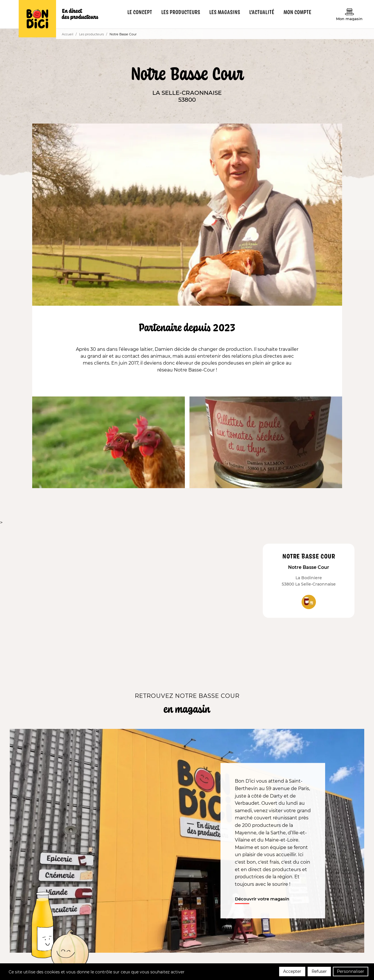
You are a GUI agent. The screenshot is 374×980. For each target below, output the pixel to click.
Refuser (319, 972)
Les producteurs (91, 34)
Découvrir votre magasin (262, 899)
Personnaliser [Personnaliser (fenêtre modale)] (351, 972)
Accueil (68, 34)
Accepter (292, 972)
